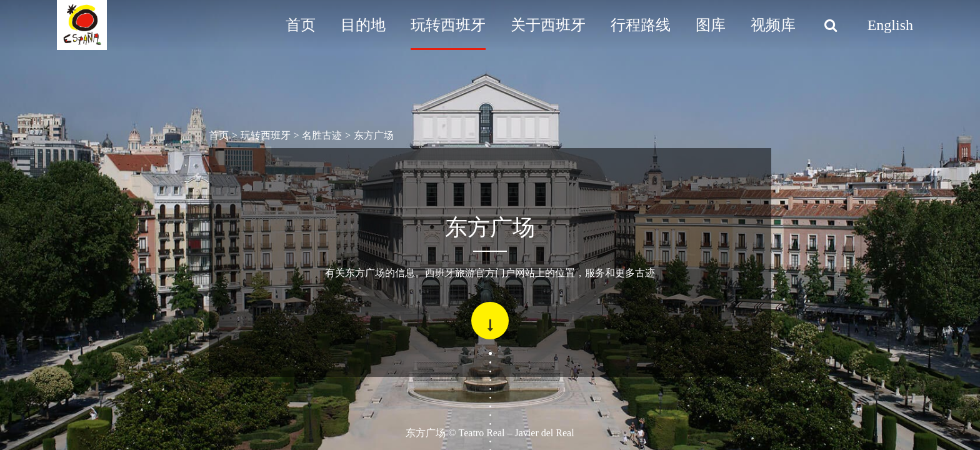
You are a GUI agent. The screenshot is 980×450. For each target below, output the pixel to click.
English (890, 25)
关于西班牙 (548, 25)
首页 (301, 25)
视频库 (773, 25)
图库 (711, 25)
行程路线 (641, 25)
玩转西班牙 (448, 25)
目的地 (363, 25)
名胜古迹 (322, 135)
